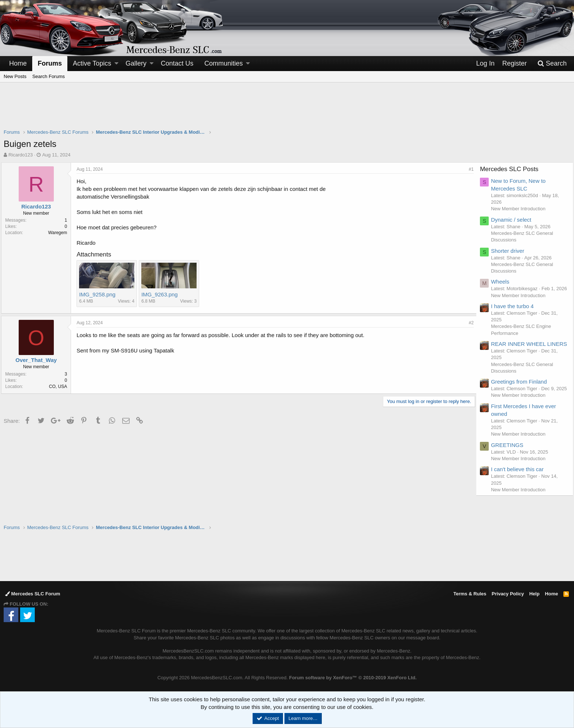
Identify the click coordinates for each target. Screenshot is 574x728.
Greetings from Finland (522, 396)
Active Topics (92, 63)
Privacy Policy (508, 594)
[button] (116, 64)
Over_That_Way (39, 360)
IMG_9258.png (100, 294)
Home (18, 63)
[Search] (552, 64)
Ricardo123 (21, 155)
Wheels (503, 282)
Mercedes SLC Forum (33, 594)
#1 (469, 169)
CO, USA (61, 387)
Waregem (60, 233)
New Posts (15, 76)
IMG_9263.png (162, 294)
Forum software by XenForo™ (353, 678)
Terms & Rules (470, 594)
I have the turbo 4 (515, 313)
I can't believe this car (520, 490)
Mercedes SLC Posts (512, 169)
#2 (469, 323)
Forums (50, 63)
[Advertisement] (287, 110)
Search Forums (49, 76)
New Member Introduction (521, 209)
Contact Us (177, 63)
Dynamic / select (514, 220)
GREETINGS (510, 466)
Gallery (136, 63)
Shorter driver (510, 251)
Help (534, 594)
